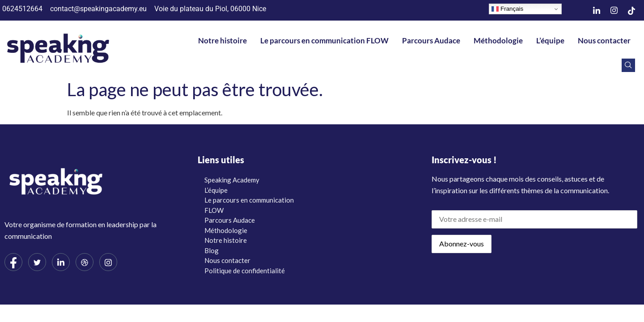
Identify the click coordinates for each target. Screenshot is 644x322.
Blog (212, 250)
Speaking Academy (232, 180)
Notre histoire (222, 40)
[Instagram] (614, 10)
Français (507, 9)
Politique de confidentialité (245, 271)
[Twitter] (37, 262)
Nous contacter (604, 40)
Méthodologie (498, 40)
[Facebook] (13, 262)
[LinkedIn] (597, 10)
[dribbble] (85, 262)
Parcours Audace (431, 40)
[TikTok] (631, 10)
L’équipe (550, 40)
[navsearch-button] (628, 65)
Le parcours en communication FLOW (324, 40)
